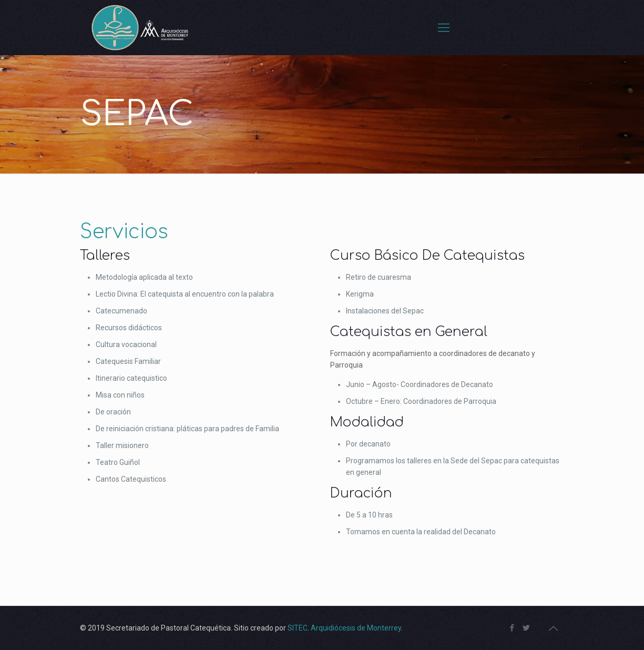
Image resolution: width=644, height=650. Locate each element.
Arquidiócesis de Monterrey (356, 628)
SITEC (298, 628)
